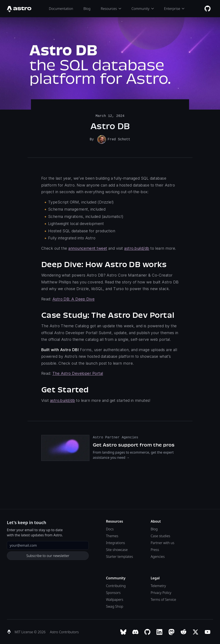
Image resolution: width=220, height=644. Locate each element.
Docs (110, 529)
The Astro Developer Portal (78, 373)
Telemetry (158, 585)
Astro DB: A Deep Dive (73, 299)
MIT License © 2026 (31, 632)
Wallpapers (115, 599)
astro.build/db (137, 248)
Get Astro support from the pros (134, 444)
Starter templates (119, 556)
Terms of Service (163, 599)
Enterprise (174, 9)
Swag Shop (115, 606)
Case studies (160, 535)
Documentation (61, 9)
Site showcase (117, 549)
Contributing (116, 585)
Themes (112, 535)
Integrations (115, 542)
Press (155, 549)
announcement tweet (88, 248)
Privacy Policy (161, 592)
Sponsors (113, 592)
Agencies (158, 556)
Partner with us (162, 542)
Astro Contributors (64, 632)
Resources (111, 9)
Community (143, 9)
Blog (87, 9)
